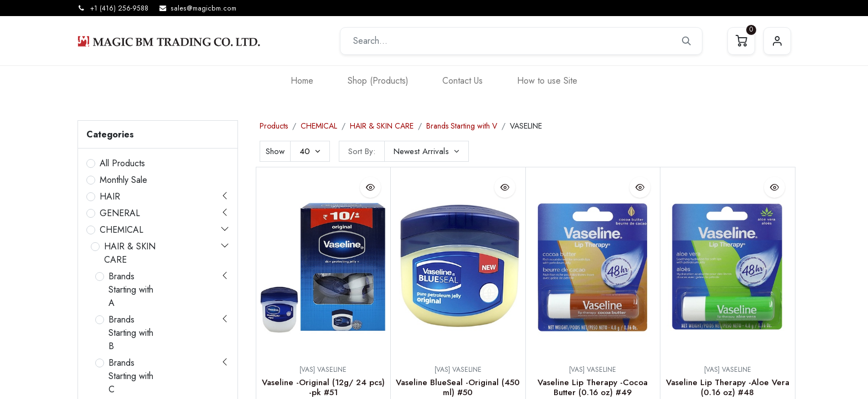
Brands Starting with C (131, 376)
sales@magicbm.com (203, 8)
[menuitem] (302, 81)
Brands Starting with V (462, 126)
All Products (122, 163)
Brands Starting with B (131, 333)
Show (275, 151)
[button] (427, 151)
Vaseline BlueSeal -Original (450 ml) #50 (458, 387)
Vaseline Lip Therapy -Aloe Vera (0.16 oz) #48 (728, 387)
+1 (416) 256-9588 (119, 8)
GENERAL (120, 213)
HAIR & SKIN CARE (130, 253)
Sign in (777, 41)
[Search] (686, 41)
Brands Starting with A (131, 290)
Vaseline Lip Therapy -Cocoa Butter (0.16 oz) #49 (593, 387)
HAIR (110, 196)
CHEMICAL (122, 230)
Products (274, 126)
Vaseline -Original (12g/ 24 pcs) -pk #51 (323, 387)
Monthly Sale (123, 180)
